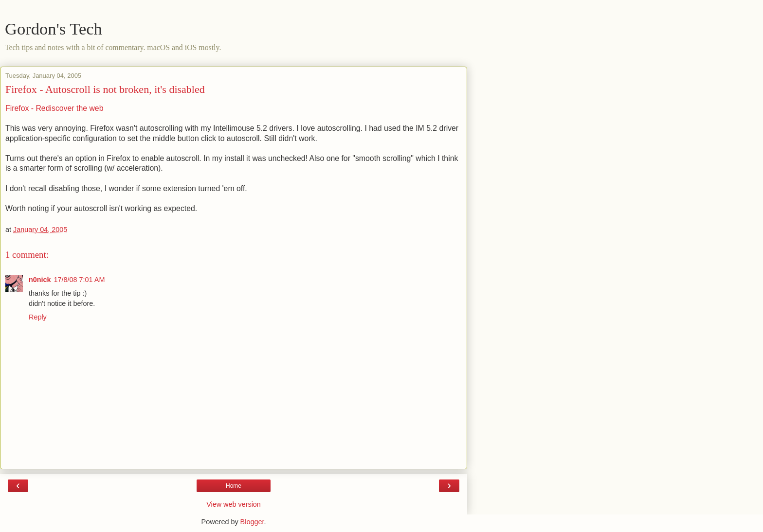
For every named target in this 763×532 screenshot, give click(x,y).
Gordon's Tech (54, 29)
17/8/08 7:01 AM (80, 280)
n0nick (40, 280)
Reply (38, 317)
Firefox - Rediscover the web (54, 108)
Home (234, 486)
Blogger (252, 522)
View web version (234, 504)
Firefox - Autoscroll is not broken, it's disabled (105, 89)
